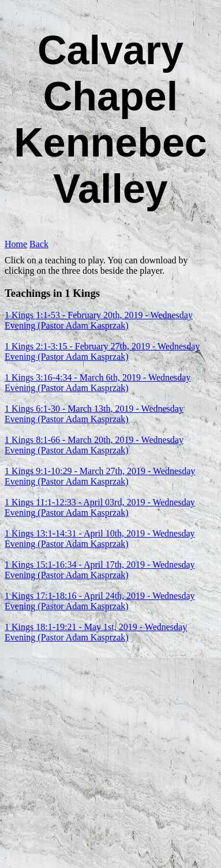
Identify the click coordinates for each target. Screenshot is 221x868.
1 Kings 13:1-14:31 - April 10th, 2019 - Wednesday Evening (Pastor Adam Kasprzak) (100, 539)
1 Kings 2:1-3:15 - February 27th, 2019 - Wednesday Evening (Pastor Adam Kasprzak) (102, 351)
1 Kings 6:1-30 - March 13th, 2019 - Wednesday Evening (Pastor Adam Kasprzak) (94, 414)
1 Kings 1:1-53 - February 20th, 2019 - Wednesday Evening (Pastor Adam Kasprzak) (99, 320)
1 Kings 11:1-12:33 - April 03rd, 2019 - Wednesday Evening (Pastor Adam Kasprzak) (100, 507)
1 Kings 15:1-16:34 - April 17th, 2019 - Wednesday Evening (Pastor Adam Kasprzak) (100, 570)
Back (39, 244)
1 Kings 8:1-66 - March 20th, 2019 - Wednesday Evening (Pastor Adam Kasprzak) (94, 445)
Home (16, 244)
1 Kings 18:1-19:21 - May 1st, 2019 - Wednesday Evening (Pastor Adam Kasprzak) (96, 632)
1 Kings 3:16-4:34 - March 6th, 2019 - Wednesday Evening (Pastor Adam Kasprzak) (98, 383)
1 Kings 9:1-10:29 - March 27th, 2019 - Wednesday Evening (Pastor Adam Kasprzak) (100, 476)
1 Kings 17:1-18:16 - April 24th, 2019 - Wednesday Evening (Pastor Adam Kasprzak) (100, 601)
